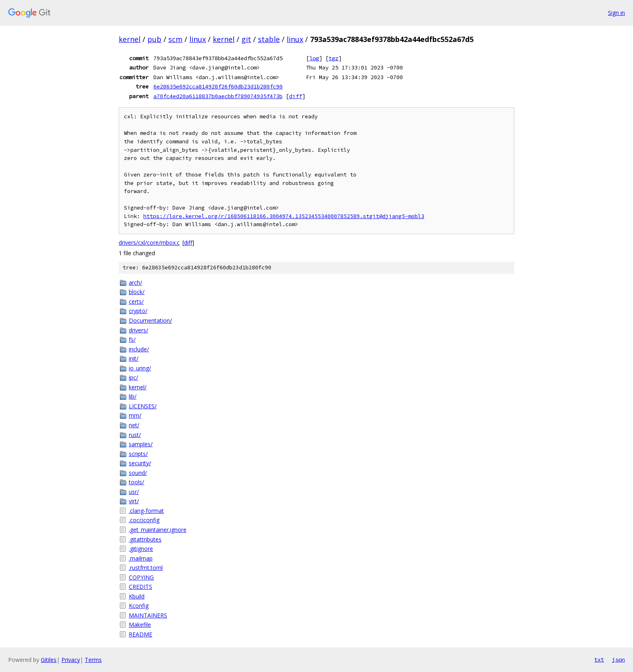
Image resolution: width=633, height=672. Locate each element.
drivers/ (138, 330)
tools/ (136, 482)
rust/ (135, 435)
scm (175, 39)
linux (198, 39)
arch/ (135, 282)
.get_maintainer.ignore (158, 530)
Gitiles (49, 660)
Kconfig (139, 606)
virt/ (134, 501)
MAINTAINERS (148, 615)
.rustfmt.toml (146, 568)
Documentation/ (150, 320)
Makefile (140, 625)
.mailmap (141, 558)
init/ (134, 358)
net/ (134, 425)
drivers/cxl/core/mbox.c (149, 243)
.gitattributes (145, 539)
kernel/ (138, 387)
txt (599, 659)
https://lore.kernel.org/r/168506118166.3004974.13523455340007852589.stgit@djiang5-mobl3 (284, 216)
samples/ (141, 444)
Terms (93, 660)
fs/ (132, 339)
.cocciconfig (144, 520)
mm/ (135, 415)
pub (154, 39)
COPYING (141, 577)
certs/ (136, 301)
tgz (333, 58)
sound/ (138, 473)
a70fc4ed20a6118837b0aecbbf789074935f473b (218, 96)
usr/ (134, 492)
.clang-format (146, 511)
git (246, 39)
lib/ (133, 396)
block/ (137, 292)
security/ (140, 463)
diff (296, 96)
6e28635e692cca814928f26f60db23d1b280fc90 (218, 86)
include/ (139, 349)
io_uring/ (140, 368)
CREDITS (140, 587)
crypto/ (138, 311)
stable (269, 39)
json (618, 659)
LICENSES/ (143, 406)
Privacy (71, 660)
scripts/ (138, 454)
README (140, 634)
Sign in (616, 13)
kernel (130, 39)
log (314, 58)
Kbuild (137, 596)
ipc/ (133, 377)
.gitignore (141, 549)
